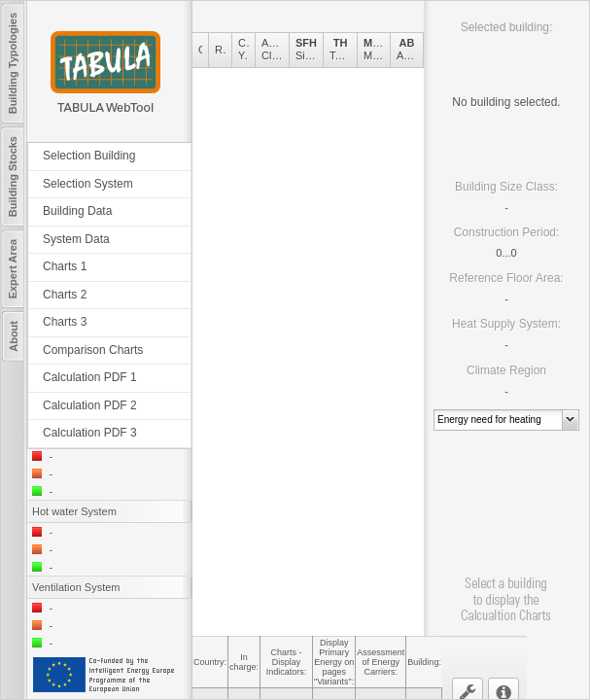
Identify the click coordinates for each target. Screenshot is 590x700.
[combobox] (498, 420)
